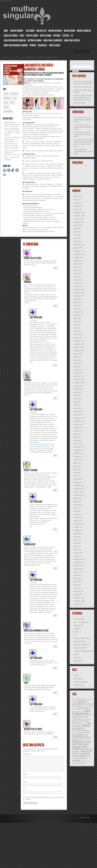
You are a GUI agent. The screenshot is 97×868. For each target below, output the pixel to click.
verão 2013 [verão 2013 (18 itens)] (82, 758)
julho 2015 (77, 396)
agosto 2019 (78, 264)
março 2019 (78, 280)
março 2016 (78, 370)
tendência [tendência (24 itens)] (78, 749)
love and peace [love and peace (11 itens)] (87, 719)
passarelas (77, 658)
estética (76, 632)
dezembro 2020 (79, 212)
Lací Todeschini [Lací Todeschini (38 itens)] (81, 712)
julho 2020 (77, 229)
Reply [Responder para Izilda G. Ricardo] (55, 490)
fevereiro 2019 (79, 283)
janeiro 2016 (78, 376)
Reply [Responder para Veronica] (55, 306)
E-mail (25, 785)
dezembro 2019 (79, 251)
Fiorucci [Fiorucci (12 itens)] (75, 709)
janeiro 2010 (78, 595)
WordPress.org (79, 685)
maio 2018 (77, 309)
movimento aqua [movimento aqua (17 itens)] (79, 730)
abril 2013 (77, 473)
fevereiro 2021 (79, 206)
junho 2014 (78, 434)
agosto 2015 (78, 392)
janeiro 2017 (78, 338)
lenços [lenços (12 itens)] (90, 714)
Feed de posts (78, 679)
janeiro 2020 (78, 248)
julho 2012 (77, 501)
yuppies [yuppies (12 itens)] (75, 763)
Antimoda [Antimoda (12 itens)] (75, 699)
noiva (6, 103)
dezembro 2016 (79, 341)
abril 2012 (77, 511)
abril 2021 (77, 200)
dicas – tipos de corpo (81, 622)
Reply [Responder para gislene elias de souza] (55, 737)
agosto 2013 (78, 460)
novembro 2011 (79, 524)
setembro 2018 (79, 296)
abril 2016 (77, 367)
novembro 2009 (79, 601)
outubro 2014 (78, 424)
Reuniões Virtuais (80, 103)
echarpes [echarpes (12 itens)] (80, 706)
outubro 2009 (78, 604)
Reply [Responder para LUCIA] (55, 693)
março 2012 (78, 514)
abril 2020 (77, 238)
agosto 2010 (78, 572)
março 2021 (78, 203)
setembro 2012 (79, 495)
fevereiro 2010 (79, 591)
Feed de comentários (81, 682)
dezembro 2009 (79, 598)
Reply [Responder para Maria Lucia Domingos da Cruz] (55, 646)
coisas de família (79, 619)
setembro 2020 (79, 222)
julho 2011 (77, 537)
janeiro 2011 (78, 556)
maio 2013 (77, 469)
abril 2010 (77, 585)
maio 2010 (77, 582)
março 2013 (78, 476)
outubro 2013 (78, 453)
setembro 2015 (79, 389)
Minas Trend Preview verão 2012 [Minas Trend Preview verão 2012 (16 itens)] (81, 722)
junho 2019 (78, 270)
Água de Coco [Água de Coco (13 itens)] (82, 763)
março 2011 (78, 550)
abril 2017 (77, 328)
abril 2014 (77, 437)
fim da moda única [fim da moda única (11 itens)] (88, 706)
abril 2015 (77, 405)
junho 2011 (78, 540)
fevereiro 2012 (79, 518)
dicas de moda (79, 625)
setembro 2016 (79, 351)
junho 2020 (78, 232)
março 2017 (78, 331)
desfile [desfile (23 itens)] (81, 704)
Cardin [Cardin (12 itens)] (74, 702)
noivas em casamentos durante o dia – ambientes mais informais (12, 153)
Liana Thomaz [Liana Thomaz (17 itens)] (78, 717)
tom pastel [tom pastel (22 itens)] (84, 754)
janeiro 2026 (78, 196)
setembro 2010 (79, 569)
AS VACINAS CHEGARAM (83, 87)
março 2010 (78, 588)
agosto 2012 (78, 498)
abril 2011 (77, 546)
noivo (12, 103)
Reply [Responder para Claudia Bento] (55, 568)
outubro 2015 (78, 386)
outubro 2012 (78, 492)
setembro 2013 (79, 457)
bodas (6, 94)
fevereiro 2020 (79, 245)
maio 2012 (77, 508)
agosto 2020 (78, 225)
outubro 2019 (78, 257)
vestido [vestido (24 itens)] (76, 761)
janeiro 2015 (78, 415)
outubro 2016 (78, 347)
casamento (14, 94)
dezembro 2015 (79, 379)
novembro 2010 (79, 563)
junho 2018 (78, 306)
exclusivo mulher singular (16, 57)
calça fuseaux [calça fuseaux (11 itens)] (90, 699)
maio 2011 (77, 543)
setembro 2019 (79, 261)
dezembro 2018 (79, 290)
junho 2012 (78, 505)
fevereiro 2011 (79, 553)
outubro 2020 (78, 219)
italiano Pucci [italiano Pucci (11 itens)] (80, 712)
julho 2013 (77, 463)
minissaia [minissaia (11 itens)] (84, 724)
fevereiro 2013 (79, 479)
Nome (25, 777)
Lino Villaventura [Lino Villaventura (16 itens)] (80, 718)
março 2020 (78, 241)
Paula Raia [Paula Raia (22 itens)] (78, 737)
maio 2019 (77, 273)
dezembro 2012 (79, 485)
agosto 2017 (78, 315)
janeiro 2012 (78, 521)
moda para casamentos (81, 645)
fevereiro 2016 (79, 373)
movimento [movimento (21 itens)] (78, 728)
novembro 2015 (79, 383)
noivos (6, 107)
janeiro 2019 (78, 286)
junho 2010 (78, 579)
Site (24, 792)
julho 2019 (77, 267)
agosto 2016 (78, 354)
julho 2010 (77, 575)
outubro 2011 (78, 527)
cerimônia (7, 98)
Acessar (76, 675)
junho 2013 (78, 466)
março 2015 (78, 408)
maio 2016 (77, 363)
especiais (77, 629)
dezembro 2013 (79, 447)
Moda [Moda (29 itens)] (86, 726)
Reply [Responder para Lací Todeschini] (55, 365)
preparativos (8, 112)
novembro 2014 (79, 421)
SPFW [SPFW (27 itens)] (75, 742)
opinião (76, 654)
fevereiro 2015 (79, 412)
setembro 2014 (79, 428)
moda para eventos (80, 648)
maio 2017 (77, 325)
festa (15, 98)
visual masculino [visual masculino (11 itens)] (85, 761)
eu (75, 635)
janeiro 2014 (78, 444)
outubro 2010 (78, 566)
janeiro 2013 (78, 482)
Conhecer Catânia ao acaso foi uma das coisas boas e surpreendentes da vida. (83, 98)
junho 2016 (78, 360)
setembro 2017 (79, 312)
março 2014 (78, 440)
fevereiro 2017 (79, 335)
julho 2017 (77, 318)
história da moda (79, 641)
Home (5, 57)
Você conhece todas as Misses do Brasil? (83, 120)
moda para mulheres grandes (84, 651)
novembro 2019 (79, 254)
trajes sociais (78, 661)
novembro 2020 (79, 216)
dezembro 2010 (79, 559)
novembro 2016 (79, 344)
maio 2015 (77, 402)
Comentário (27, 754)
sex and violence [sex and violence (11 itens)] (86, 740)
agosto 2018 (78, 299)
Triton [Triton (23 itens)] (76, 756)
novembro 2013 (79, 450)
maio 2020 (77, 235)
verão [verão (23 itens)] (82, 756)
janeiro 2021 (78, 209)
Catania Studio (85, 820)
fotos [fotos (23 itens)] (85, 708)
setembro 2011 (79, 530)
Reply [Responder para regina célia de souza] (55, 268)
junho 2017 (78, 322)
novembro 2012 (79, 489)
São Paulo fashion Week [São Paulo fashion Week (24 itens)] (81, 745)
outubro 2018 (78, 293)
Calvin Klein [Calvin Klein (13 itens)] (82, 699)
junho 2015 (78, 399)
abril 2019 (77, 277)
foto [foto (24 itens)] (80, 708)
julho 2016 (77, 357)
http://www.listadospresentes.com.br (42, 444)
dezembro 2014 (79, 418)
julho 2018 (77, 302)
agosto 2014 (78, 431)
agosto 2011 (78, 534)
